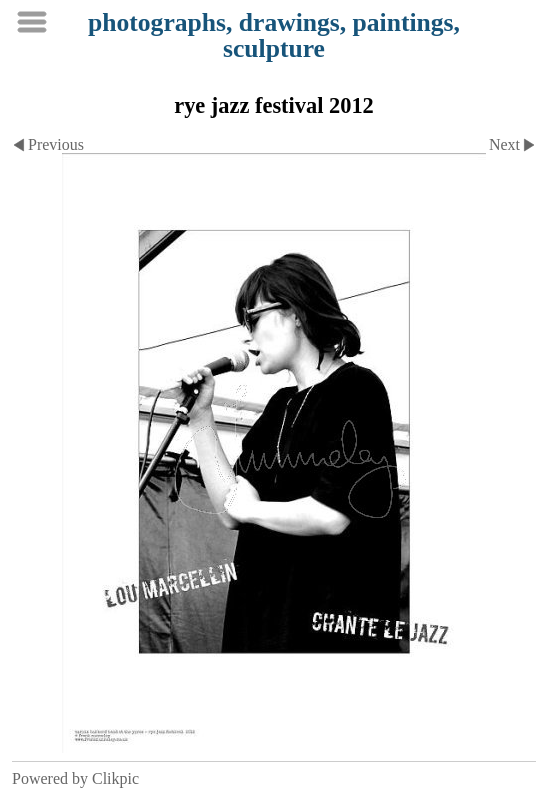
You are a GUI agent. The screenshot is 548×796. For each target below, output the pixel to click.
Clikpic (115, 778)
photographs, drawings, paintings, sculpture (274, 35)
